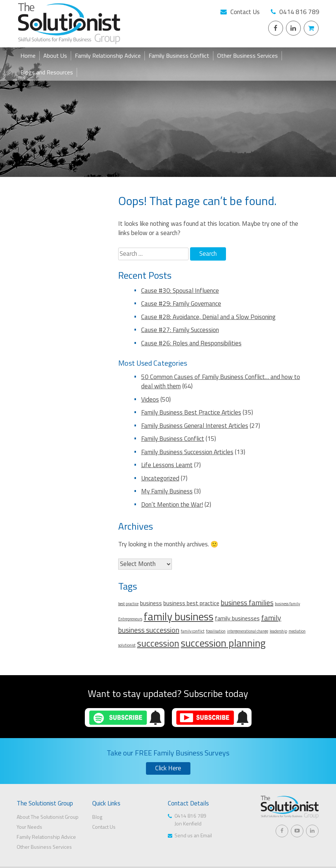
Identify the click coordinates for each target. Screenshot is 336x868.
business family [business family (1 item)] (287, 604)
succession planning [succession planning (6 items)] (223, 643)
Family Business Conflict (179, 56)
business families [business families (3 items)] (247, 602)
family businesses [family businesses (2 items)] (237, 618)
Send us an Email (193, 835)
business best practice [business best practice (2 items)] (191, 603)
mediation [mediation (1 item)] (297, 631)
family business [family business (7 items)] (179, 616)
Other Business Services (247, 56)
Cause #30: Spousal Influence (180, 291)
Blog (97, 817)
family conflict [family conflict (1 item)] (193, 631)
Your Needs (29, 827)
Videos (150, 399)
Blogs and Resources (47, 72)
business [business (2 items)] (151, 603)
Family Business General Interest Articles (195, 426)
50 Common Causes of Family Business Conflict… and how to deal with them (221, 382)
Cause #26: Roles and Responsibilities (191, 343)
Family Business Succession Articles (187, 452)
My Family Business (167, 491)
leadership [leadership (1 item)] (278, 631)
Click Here (168, 768)
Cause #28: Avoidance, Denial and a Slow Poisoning (208, 317)
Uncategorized (160, 478)
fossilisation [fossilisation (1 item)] (216, 631)
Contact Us (245, 12)
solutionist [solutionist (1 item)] (127, 645)
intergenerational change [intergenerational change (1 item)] (248, 631)
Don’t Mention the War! (172, 505)
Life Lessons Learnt (167, 465)
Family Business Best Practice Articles (191, 412)
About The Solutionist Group (48, 817)
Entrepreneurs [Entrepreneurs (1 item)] (130, 619)
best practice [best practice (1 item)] (128, 604)
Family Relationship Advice (108, 56)
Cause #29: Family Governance (181, 304)
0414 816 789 (299, 12)
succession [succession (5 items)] (158, 643)
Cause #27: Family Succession (180, 330)
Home (28, 56)
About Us (55, 56)
